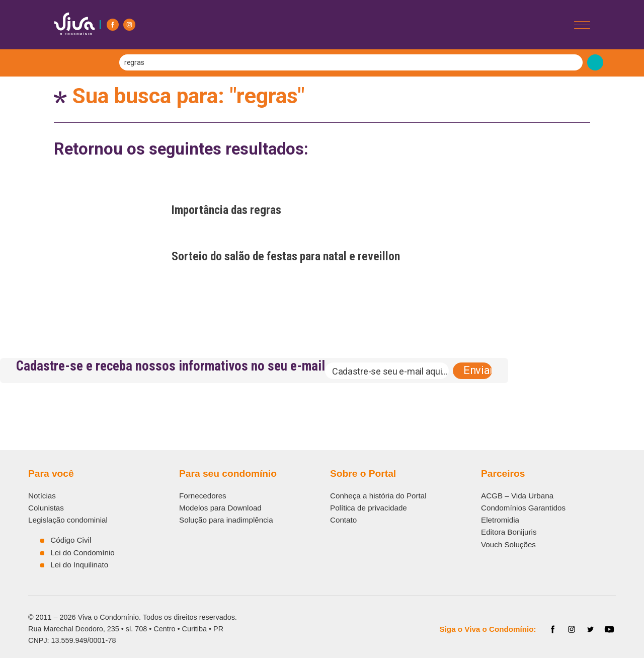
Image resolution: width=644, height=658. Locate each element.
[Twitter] (591, 629)
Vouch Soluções (508, 544)
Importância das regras (226, 210)
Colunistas (46, 508)
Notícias (42, 496)
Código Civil (71, 540)
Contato (343, 520)
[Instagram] (129, 25)
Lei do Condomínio (83, 553)
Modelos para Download (220, 508)
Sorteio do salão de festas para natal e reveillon (286, 256)
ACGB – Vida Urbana (517, 496)
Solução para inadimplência (226, 520)
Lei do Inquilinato (79, 565)
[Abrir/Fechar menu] (582, 25)
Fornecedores (203, 496)
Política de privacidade (369, 508)
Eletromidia (500, 520)
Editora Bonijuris (509, 532)
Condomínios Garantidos (523, 508)
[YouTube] (609, 629)
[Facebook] (113, 25)
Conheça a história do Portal (378, 496)
